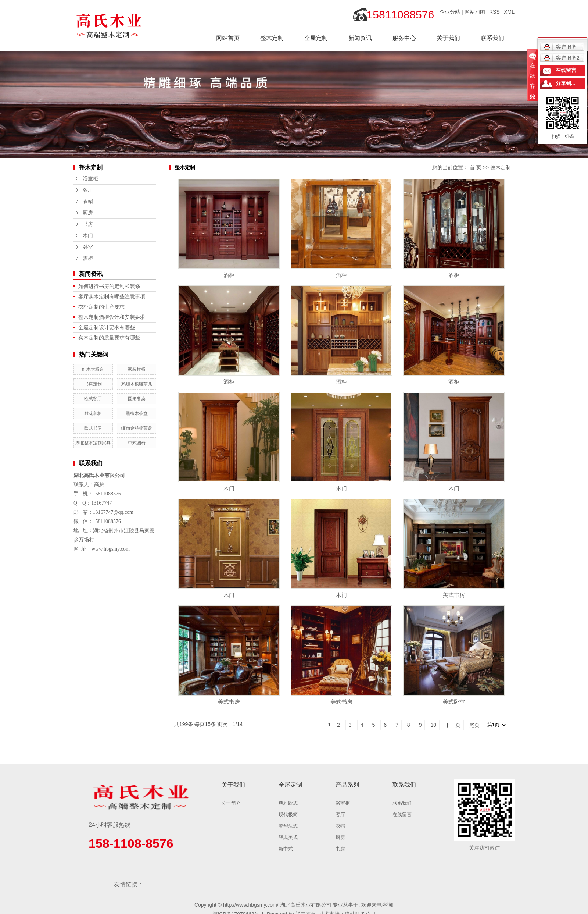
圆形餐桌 (137, 399)
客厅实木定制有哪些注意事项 (112, 296)
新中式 (286, 849)
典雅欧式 (288, 803)
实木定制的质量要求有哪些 (109, 338)
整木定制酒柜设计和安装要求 (112, 317)
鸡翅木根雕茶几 (137, 384)
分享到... (565, 83)
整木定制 (272, 38)
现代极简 (288, 815)
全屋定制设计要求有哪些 (107, 327)
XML (509, 12)
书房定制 (93, 384)
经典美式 (288, 837)
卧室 (88, 247)
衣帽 (88, 201)
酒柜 (88, 258)
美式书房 (454, 595)
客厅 (88, 190)
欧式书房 (93, 428)
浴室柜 (90, 179)
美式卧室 (454, 702)
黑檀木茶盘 (137, 413)
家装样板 (137, 369)
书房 (88, 224)
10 (433, 725)
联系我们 (492, 38)
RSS (494, 12)
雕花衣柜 (93, 413)
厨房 (88, 213)
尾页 (474, 725)
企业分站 (450, 12)
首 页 (476, 167)
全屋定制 (316, 38)
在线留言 (402, 815)
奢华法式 (288, 826)
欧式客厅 (93, 399)
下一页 (453, 725)
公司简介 (231, 803)
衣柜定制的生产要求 (101, 307)
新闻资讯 (360, 38)
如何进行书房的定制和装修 (109, 286)
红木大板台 (93, 369)
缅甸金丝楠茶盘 (137, 428)
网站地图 (475, 12)
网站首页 (228, 38)
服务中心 (404, 38)
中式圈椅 (137, 443)
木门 (88, 236)
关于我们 (448, 38)
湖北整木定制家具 (93, 443)
